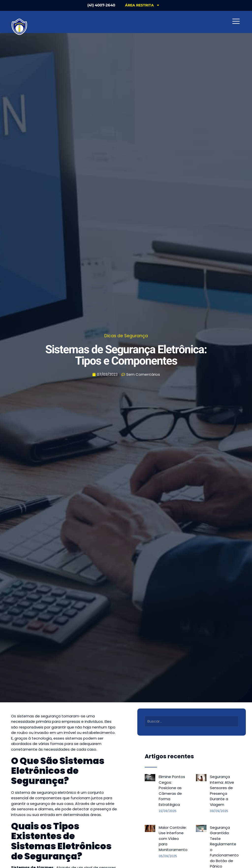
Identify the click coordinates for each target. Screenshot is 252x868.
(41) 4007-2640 (101, 5)
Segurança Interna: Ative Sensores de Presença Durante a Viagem (222, 791)
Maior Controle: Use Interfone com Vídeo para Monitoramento (173, 839)
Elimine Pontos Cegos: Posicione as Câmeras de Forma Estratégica (172, 791)
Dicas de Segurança (126, 336)
